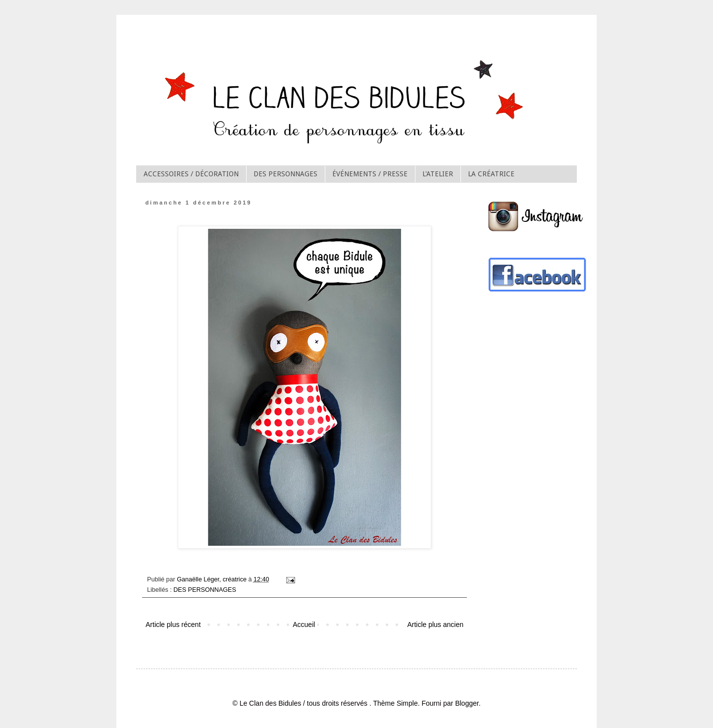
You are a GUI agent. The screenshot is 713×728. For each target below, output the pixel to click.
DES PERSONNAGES (285, 174)
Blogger (467, 703)
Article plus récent (173, 624)
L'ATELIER (438, 174)
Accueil (304, 624)
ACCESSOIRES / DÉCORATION (191, 174)
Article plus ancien (435, 624)
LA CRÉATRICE (491, 174)
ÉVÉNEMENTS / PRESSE (370, 174)
